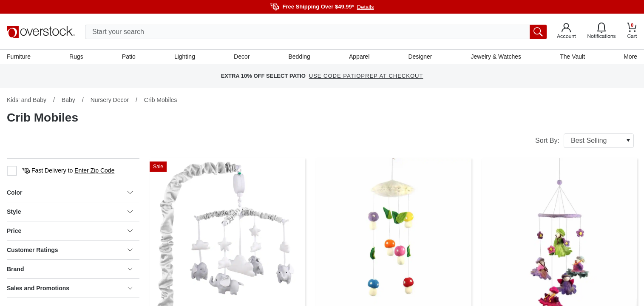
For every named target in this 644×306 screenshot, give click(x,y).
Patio (129, 57)
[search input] (316, 32)
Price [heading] (70, 231)
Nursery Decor (110, 100)
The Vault (572, 57)
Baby (68, 100)
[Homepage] (41, 32)
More (630, 57)
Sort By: (584, 141)
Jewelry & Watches (496, 57)
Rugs (76, 57)
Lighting (185, 57)
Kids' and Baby (27, 100)
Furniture (19, 57)
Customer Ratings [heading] (70, 250)
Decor (242, 57)
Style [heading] (70, 212)
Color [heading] (70, 193)
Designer (420, 57)
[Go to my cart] (632, 32)
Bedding (299, 57)
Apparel (359, 57)
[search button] (538, 32)
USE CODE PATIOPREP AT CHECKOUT (366, 76)
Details (366, 7)
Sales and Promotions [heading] (70, 288)
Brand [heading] (70, 269)
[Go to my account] (566, 32)
